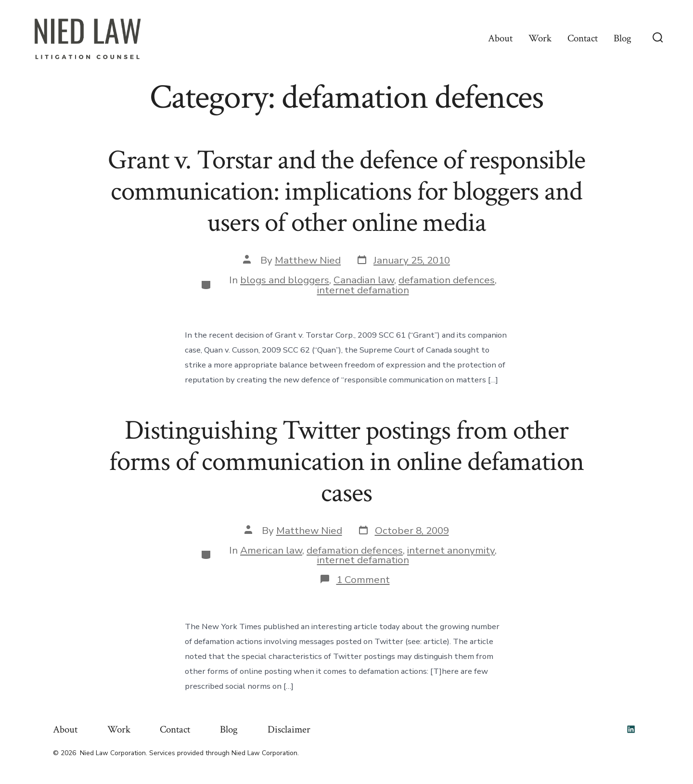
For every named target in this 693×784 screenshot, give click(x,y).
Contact (583, 38)
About (500, 38)
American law (271, 550)
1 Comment (363, 580)
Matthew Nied (308, 260)
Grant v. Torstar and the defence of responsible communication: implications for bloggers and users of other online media (346, 191)
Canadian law (364, 280)
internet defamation (363, 290)
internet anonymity (451, 550)
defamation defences (447, 280)
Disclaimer (289, 729)
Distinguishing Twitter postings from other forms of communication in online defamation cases (346, 462)
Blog (622, 38)
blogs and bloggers (285, 280)
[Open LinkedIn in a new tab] (631, 729)
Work (540, 38)
